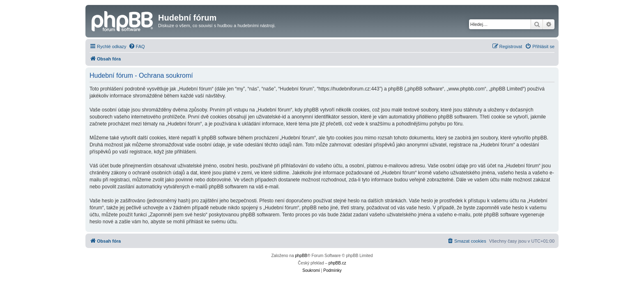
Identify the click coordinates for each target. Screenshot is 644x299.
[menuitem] (137, 46)
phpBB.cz (337, 263)
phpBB (301, 256)
